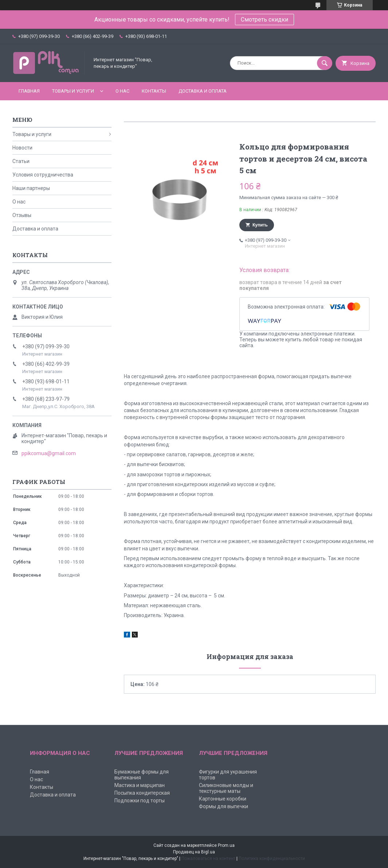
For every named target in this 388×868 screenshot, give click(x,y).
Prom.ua (226, 845)
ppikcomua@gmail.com (49, 453)
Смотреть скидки (264, 20)
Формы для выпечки (224, 806)
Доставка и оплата (203, 91)
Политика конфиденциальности (272, 859)
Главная (29, 91)
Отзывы (22, 215)
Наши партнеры (31, 188)
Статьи (21, 161)
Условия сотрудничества (43, 175)
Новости (22, 148)
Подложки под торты (140, 801)
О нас (122, 91)
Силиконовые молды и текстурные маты (226, 788)
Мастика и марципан (140, 785)
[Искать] (325, 63)
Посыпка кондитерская (142, 793)
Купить (260, 225)
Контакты (154, 91)
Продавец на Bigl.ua (194, 852)
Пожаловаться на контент (208, 859)
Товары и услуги (73, 91)
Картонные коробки (223, 799)
